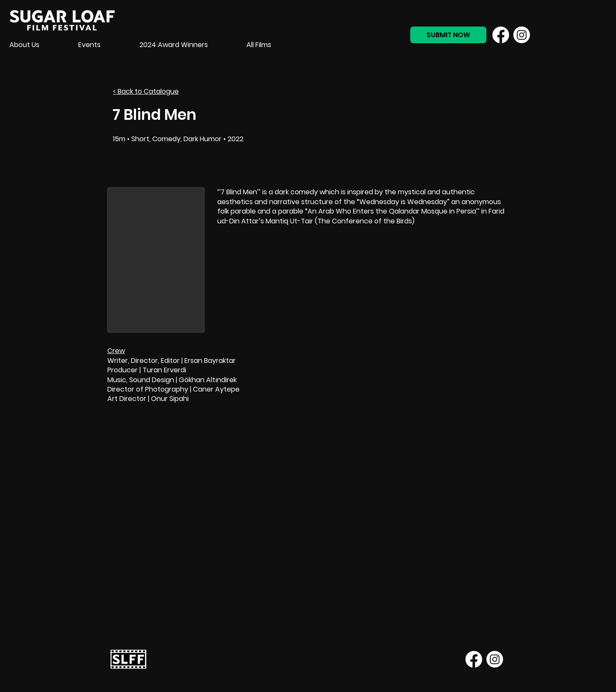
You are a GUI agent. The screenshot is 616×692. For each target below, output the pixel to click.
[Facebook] (501, 35)
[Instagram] (522, 35)
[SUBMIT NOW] (448, 35)
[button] (156, 260)
